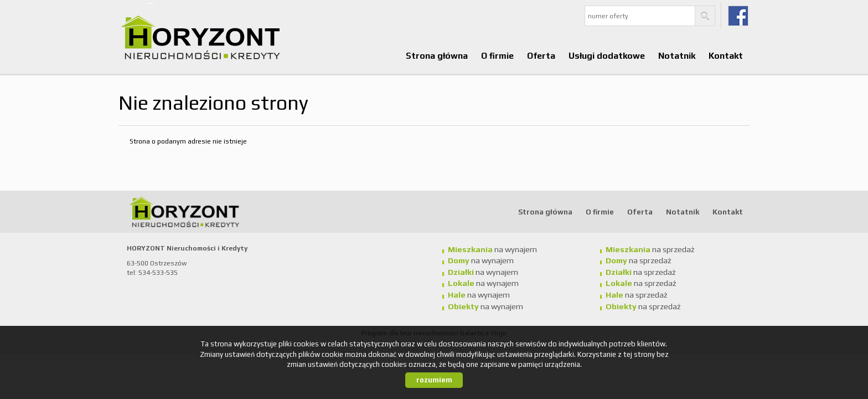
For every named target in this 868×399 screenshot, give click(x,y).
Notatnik (677, 55)
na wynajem (492, 249)
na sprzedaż (650, 249)
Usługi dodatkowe (607, 55)
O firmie (497, 55)
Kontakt (726, 55)
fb (738, 16)
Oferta (541, 55)
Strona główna (437, 55)
